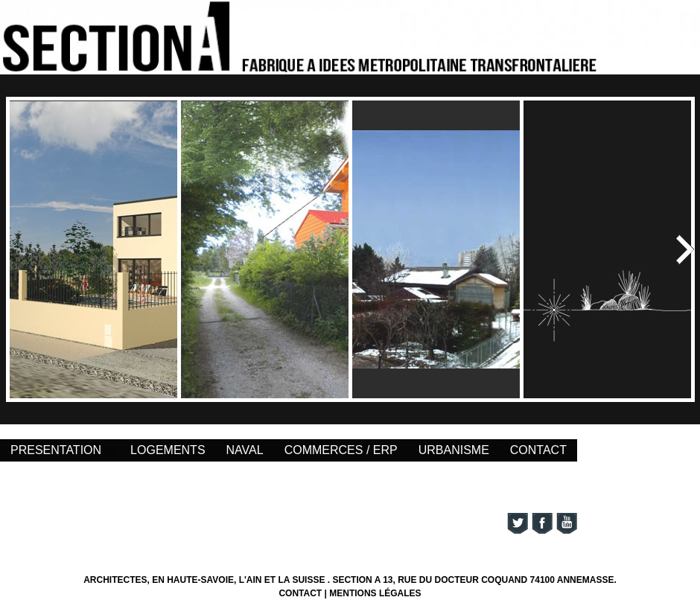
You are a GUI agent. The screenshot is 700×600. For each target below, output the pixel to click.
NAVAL (245, 450)
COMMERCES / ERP (341, 450)
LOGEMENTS (168, 450)
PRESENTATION (56, 450)
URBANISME (454, 450)
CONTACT (538, 450)
